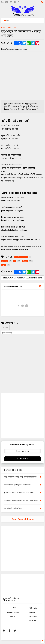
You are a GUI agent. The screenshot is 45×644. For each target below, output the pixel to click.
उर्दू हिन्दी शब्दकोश (32, 608)
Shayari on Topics (13, 612)
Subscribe (23, 459)
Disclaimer (32, 620)
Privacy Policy (32, 616)
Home (3, 27)
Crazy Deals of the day (23, 519)
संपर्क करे (13, 617)
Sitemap (32, 612)
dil (15, 27)
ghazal (10, 27)
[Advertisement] (22, 76)
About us (13, 608)
